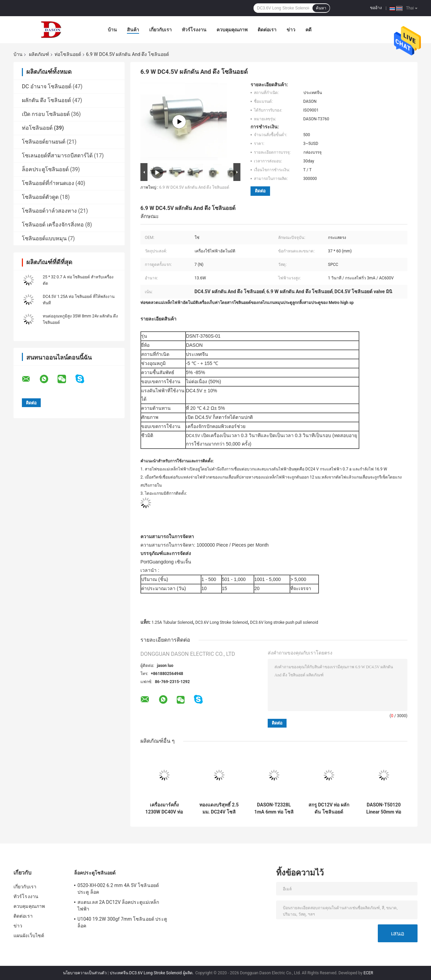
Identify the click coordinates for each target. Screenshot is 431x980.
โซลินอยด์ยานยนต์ (44, 142)
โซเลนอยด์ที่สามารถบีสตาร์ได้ (57, 156)
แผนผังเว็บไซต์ (29, 936)
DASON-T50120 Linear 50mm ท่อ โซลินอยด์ (384, 808)
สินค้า (133, 30)
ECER (368, 973)
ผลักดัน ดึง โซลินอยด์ (46, 100)
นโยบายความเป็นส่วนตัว (85, 973)
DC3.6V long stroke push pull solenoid (284, 622)
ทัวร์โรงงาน (194, 30)
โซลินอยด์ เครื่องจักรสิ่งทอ (53, 225)
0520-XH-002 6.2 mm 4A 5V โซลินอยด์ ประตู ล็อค (118, 889)
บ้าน (112, 30)
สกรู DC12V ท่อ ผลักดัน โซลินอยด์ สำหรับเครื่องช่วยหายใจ (329, 808)
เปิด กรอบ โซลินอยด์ (46, 114)
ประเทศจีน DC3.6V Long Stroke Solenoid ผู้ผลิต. (152, 973)
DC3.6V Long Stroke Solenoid (222, 622)
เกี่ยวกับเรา (160, 30)
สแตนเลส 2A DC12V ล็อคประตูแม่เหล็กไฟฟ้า (118, 906)
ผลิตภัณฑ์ (39, 54)
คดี (308, 30)
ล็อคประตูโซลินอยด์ (45, 169)
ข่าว (291, 30)
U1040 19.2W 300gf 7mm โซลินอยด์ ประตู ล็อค (122, 922)
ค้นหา (321, 8)
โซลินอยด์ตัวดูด (40, 197)
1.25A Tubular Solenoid (172, 622)
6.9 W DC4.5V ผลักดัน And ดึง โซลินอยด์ (194, 187)
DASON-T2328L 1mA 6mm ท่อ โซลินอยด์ (274, 808)
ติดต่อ (260, 191)
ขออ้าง (376, 8)
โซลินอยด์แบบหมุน (44, 238)
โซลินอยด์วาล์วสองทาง (49, 211)
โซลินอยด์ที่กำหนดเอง (48, 183)
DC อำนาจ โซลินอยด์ (47, 86)
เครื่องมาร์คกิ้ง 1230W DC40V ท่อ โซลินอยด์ (164, 808)
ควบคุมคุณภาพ (232, 30)
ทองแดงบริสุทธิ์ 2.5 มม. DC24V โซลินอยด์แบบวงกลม (219, 808)
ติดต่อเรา (267, 30)
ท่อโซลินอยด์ (68, 54)
